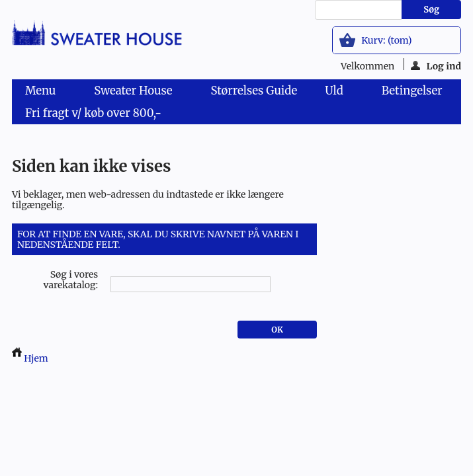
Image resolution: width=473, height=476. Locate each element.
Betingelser (412, 91)
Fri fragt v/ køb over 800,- (93, 113)
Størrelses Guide (254, 91)
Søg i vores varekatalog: (71, 280)
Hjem (30, 358)
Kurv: (386, 40)
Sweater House (136, 93)
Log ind (436, 65)
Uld (336, 93)
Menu (43, 93)
